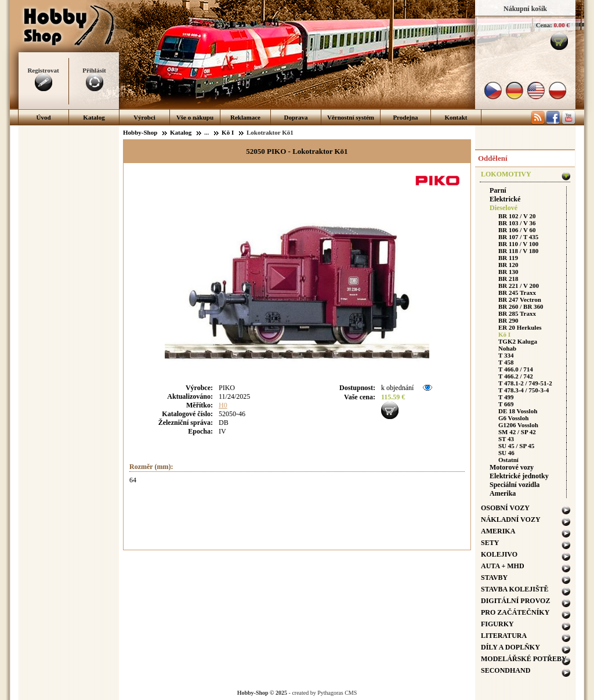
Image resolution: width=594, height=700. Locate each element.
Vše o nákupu (195, 117)
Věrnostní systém (351, 117)
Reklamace (245, 117)
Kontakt (456, 117)
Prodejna (405, 117)
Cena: (544, 25)
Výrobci (144, 117)
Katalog (94, 117)
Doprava (296, 117)
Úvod (43, 117)
